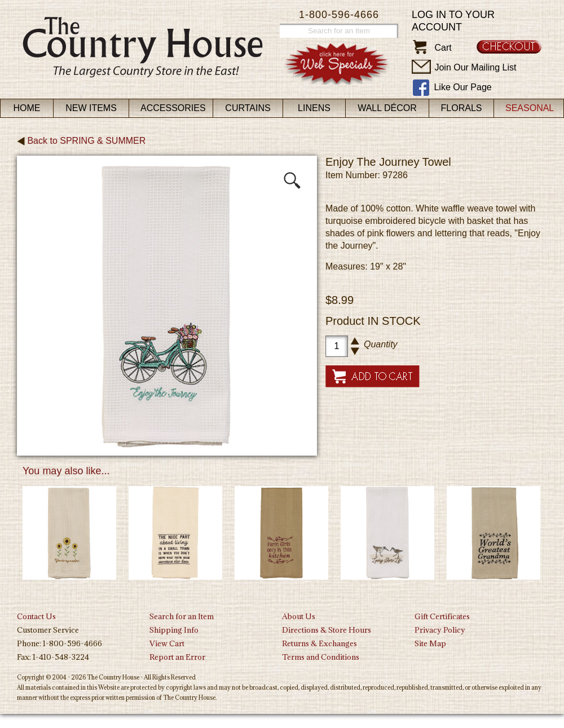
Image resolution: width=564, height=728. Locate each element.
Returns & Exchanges (320, 643)
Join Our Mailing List (475, 67)
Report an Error (177, 657)
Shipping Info (174, 630)
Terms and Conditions (321, 657)
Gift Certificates (442, 616)
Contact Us (36, 616)
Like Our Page (462, 87)
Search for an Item (182, 616)
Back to (81, 141)
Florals (462, 108)
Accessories (173, 108)
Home (27, 108)
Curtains (248, 108)
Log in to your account (453, 21)
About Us (299, 616)
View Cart (167, 643)
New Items (91, 108)
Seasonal (530, 108)
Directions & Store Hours (327, 630)
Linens (314, 108)
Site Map (430, 643)
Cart (443, 48)
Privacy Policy (440, 630)
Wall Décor (387, 108)
